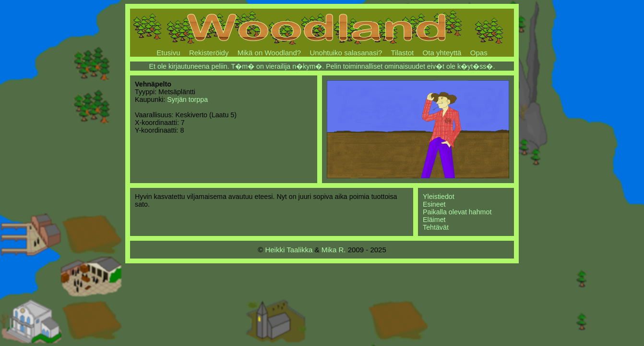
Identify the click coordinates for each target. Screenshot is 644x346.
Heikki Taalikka (289, 250)
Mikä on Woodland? (269, 53)
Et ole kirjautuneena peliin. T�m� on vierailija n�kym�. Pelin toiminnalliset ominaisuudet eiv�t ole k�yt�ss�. (322, 66)
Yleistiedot (439, 197)
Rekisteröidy (209, 53)
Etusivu (168, 53)
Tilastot (402, 53)
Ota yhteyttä (442, 53)
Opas (479, 53)
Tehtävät (436, 227)
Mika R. (334, 250)
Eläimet (434, 220)
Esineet (434, 204)
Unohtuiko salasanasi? (346, 53)
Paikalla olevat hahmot (457, 212)
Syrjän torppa (187, 99)
